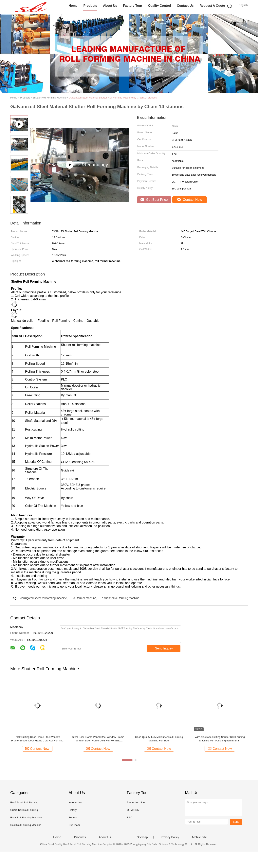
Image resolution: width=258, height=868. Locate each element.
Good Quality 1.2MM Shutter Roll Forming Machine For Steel (159, 739)
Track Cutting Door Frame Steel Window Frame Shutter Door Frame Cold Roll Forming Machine (37, 739)
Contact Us (185, 6)
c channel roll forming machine (121, 598)
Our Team (74, 825)
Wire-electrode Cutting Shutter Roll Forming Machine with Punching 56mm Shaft (220, 739)
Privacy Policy (170, 837)
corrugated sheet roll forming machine (44, 598)
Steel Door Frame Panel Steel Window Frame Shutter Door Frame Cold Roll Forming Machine (98, 739)
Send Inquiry (164, 648)
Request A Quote (212, 6)
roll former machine (84, 598)
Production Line (136, 802)
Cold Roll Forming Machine (26, 825)
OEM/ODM (133, 810)
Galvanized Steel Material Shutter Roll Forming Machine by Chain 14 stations (113, 98)
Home (73, 6)
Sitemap (142, 837)
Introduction (75, 802)
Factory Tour (133, 6)
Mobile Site (199, 837)
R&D (129, 817)
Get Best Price (154, 200)
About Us (110, 6)
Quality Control (159, 6)
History (72, 810)
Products (90, 6)
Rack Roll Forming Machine (26, 817)
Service (73, 817)
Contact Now (190, 200)
